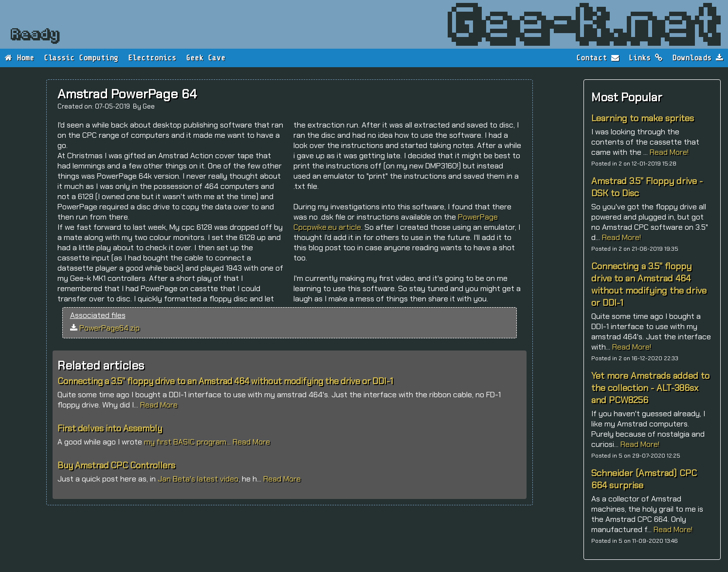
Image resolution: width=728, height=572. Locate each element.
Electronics (152, 58)
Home (19, 58)
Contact (598, 58)
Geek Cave (206, 58)
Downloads (698, 58)
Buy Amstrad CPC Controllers (116, 465)
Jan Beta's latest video (198, 479)
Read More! (669, 152)
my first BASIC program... (188, 442)
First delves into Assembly (110, 428)
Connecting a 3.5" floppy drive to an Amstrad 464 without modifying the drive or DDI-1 (649, 284)
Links (646, 58)
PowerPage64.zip (109, 328)
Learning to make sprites (643, 118)
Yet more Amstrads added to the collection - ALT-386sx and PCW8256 (650, 388)
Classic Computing (81, 58)
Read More (159, 405)
